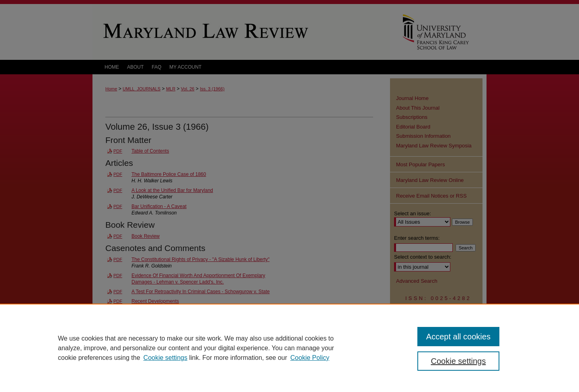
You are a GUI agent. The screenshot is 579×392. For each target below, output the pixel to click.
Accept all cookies (458, 337)
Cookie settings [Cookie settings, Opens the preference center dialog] (459, 361)
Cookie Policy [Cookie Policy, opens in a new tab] (310, 358)
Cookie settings (165, 358)
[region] (289, 348)
